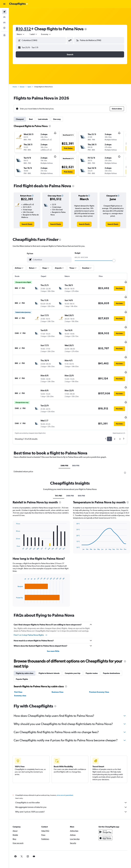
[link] (27, 224)
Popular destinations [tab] (111, 658)
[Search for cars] (4, 22)
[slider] (114, 261)
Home (15, 87)
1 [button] (109, 424)
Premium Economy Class (99, 677)
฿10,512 (23, 29)
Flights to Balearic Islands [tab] (49, 658)
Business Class (58, 677)
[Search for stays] (4, 17)
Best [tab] (31, 119)
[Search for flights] (4, 12)
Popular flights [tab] (22, 664)
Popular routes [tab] (92, 658)
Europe (22, 87)
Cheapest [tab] (20, 119)
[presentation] (86, 29)
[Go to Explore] (4, 28)
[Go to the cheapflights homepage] (19, 4)
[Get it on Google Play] (105, 819)
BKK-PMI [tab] (76, 450)
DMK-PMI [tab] (64, 450)
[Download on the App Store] (105, 826)
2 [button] (115, 424)
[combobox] (46, 34)
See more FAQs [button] (53, 636)
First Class (18, 677)
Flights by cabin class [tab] (25, 658)
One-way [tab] (57, 119)
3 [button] (120, 424)
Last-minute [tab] (43, 119)
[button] (4, 4)
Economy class (20, 680)
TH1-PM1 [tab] (59, 480)
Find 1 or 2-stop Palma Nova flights (31, 620)
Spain (29, 87)
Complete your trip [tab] (73, 658)
